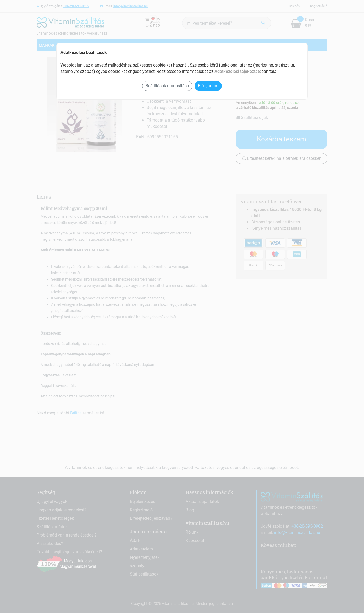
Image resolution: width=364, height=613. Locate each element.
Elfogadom (208, 86)
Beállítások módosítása (167, 86)
